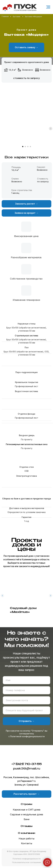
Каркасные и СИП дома (27, 810)
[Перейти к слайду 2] (25, 147)
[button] (26, 47)
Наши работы (26, 839)
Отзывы (26, 826)
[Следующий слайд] (51, 129)
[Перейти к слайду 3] (28, 147)
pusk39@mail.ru (27, 769)
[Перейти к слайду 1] (23, 147)
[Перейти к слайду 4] (30, 147)
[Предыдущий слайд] (2, 596)
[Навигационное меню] (48, 7)
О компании (26, 833)
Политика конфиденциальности (27, 859)
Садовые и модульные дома (26, 814)
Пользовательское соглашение (27, 862)
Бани (27, 819)
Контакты (27, 843)
